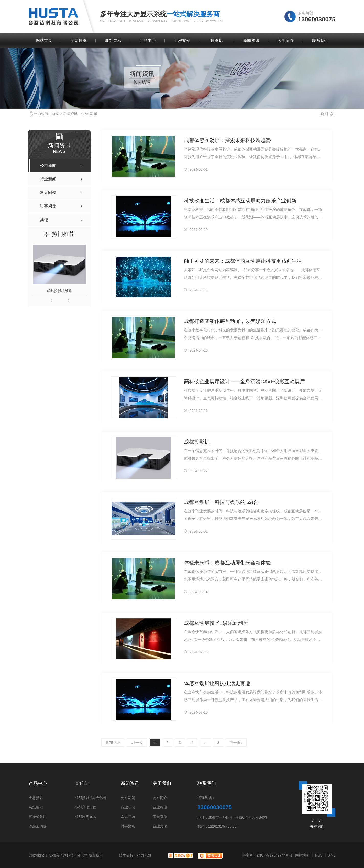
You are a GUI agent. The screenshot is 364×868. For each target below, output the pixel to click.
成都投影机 (197, 442)
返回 (327, 114)
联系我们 (320, 40)
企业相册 (160, 807)
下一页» (236, 743)
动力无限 (144, 855)
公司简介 (286, 40)
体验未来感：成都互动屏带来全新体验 (227, 563)
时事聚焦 (128, 826)
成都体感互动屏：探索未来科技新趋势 (227, 140)
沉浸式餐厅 (38, 817)
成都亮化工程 (85, 807)
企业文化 (160, 826)
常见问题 (128, 817)
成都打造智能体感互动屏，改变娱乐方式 (230, 321)
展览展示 (113, 40)
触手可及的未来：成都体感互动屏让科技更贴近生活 (243, 261)
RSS (319, 855)
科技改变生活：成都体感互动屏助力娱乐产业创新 (240, 201)
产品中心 (148, 40)
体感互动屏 (38, 826)
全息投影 (79, 40)
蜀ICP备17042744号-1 (274, 855)
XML (332, 855)
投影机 (217, 40)
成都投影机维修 (59, 291)
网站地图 (302, 855)
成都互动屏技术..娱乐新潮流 (216, 623)
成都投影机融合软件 (91, 798)
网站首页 (44, 40)
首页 (56, 114)
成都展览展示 (85, 817)
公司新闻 (90, 114)
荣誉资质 (160, 817)
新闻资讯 (251, 40)
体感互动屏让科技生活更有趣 (217, 683)
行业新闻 (128, 807)
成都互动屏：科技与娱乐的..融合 (221, 502)
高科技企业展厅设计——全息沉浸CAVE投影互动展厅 (244, 381)
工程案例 (182, 40)
